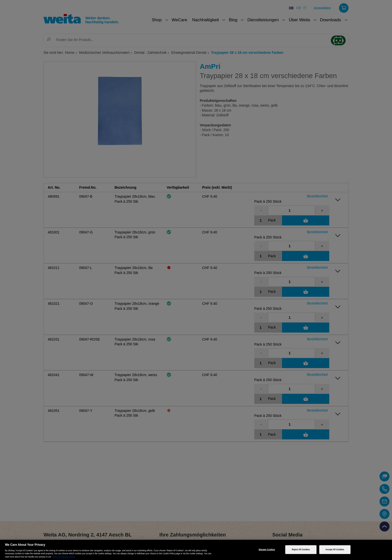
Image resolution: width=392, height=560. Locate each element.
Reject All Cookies (301, 550)
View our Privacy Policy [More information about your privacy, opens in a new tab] (64, 557)
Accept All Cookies (335, 550)
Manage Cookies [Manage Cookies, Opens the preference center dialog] (267, 550)
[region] (196, 550)
